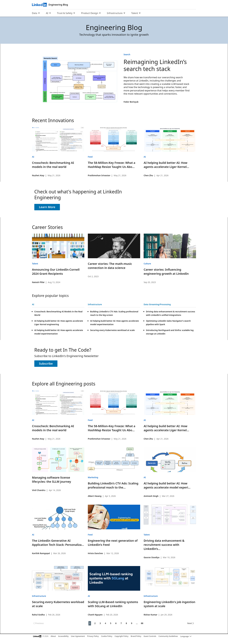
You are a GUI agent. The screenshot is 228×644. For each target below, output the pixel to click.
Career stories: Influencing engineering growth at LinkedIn (166, 272)
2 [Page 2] (95, 623)
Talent (135, 13)
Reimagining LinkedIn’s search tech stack (155, 65)
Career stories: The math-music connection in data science (110, 266)
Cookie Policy (107, 636)
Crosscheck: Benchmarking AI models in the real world (53, 165)
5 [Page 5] (111, 623)
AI (47, 13)
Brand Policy (136, 636)
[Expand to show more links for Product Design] (100, 13)
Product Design (90, 13)
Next (191, 623)
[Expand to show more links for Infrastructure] (124, 13)
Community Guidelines (168, 636)
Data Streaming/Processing (157, 304)
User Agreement (78, 636)
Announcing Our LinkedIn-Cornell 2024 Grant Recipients (56, 272)
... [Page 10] (137, 623)
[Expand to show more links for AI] (50, 13)
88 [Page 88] (142, 623)
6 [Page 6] (116, 623)
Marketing (93, 477)
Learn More (47, 207)
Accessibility (63, 636)
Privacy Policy (93, 636)
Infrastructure (115, 13)
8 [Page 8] (126, 623)
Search (127, 54)
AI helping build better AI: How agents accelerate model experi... (167, 485)
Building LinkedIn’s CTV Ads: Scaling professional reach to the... (113, 485)
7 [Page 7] (121, 623)
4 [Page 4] (105, 623)
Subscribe (46, 364)
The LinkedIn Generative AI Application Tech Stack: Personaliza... (58, 543)
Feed (90, 157)
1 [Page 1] (90, 623)
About (53, 636)
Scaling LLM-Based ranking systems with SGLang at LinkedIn (113, 604)
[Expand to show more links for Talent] (140, 13)
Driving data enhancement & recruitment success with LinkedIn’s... (164, 545)
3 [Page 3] (100, 623)
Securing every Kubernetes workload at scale (112, 330)
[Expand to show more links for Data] (39, 13)
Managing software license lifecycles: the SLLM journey (51, 480)
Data (35, 13)
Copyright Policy (121, 636)
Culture (147, 264)
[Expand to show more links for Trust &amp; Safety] (74, 13)
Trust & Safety (65, 13)
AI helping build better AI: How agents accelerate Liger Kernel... (166, 165)
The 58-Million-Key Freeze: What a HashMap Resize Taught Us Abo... (112, 165)
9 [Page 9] (132, 623)
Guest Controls (150, 636)
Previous (38, 623)
